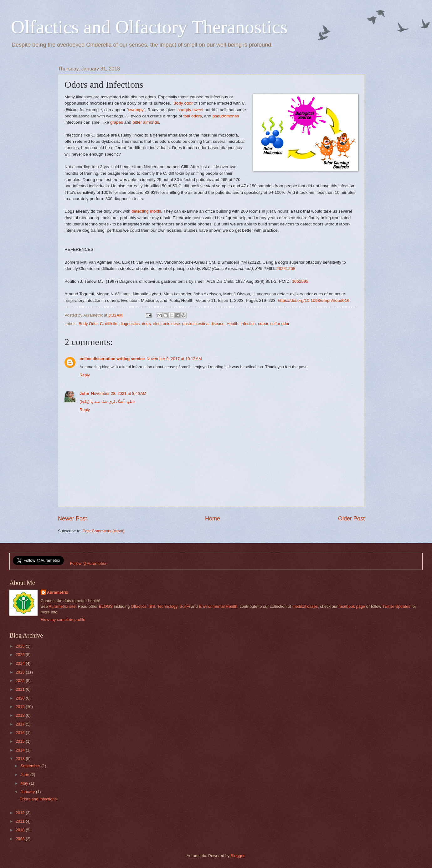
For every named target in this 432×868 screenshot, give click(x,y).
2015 (21, 741)
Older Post (351, 519)
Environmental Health (218, 606)
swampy (136, 110)
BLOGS (106, 606)
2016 (21, 733)
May (25, 783)
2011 (21, 821)
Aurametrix (58, 592)
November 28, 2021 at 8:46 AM (119, 393)
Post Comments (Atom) (104, 531)
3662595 (300, 281)
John (84, 393)
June (25, 775)
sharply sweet (190, 110)
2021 (21, 689)
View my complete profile (63, 620)
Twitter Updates (396, 606)
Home (213, 519)
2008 (21, 839)
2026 (21, 646)
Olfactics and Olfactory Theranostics (149, 27)
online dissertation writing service (112, 359)
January (28, 792)
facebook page (352, 606)
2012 (21, 813)
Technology (167, 606)
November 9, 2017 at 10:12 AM (174, 359)
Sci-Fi (185, 606)
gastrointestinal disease (203, 324)
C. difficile (109, 324)
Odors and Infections (38, 799)
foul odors (192, 116)
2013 (21, 759)
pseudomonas (226, 116)
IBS (152, 606)
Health (232, 324)
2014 (21, 750)
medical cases (305, 606)
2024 (21, 663)
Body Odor (88, 324)
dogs (146, 324)
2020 (21, 698)
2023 (21, 672)
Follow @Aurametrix (88, 563)
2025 (21, 655)
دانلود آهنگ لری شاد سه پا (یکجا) (108, 402)
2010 (21, 830)
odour (263, 324)
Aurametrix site (62, 606)
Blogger (238, 856)
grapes (117, 122)
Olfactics (139, 606)
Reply (85, 375)
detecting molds (146, 211)
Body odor (183, 103)
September (31, 766)
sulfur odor (280, 324)
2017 (21, 724)
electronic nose (167, 324)
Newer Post (72, 519)
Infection (248, 324)
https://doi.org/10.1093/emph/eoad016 (313, 300)
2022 (21, 681)
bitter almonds (146, 122)
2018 (21, 715)
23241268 (286, 269)
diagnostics (130, 324)
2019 (21, 707)
